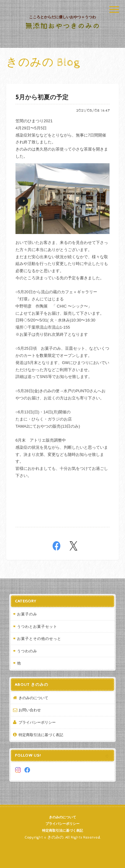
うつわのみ (27, 651)
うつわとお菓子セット (37, 626)
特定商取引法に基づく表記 (41, 735)
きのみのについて (33, 698)
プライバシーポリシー (37, 722)
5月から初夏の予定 (42, 98)
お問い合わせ (30, 710)
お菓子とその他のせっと (39, 639)
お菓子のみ (27, 614)
